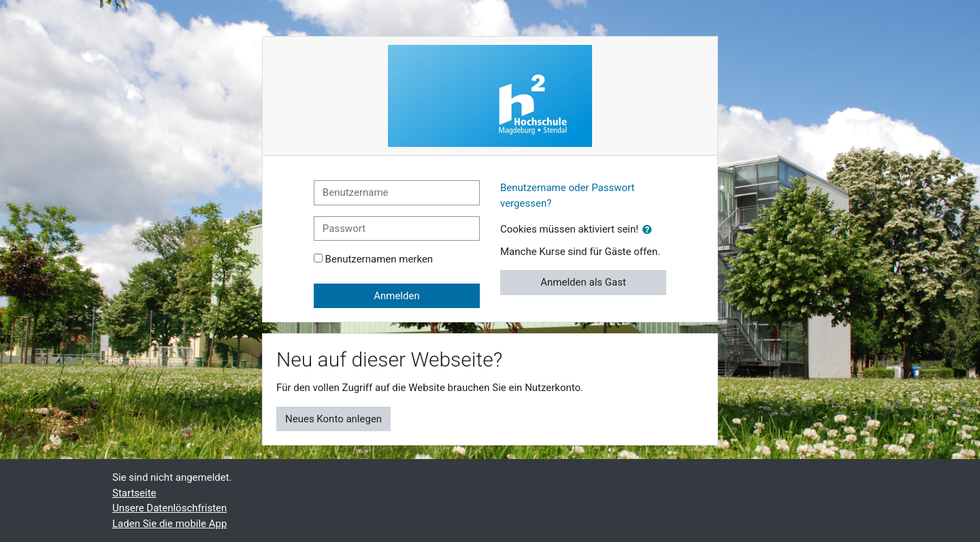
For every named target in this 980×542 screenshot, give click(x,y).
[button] (650, 230)
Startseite (134, 493)
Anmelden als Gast (583, 282)
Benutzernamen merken (379, 259)
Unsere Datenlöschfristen (169, 508)
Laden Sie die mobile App (169, 524)
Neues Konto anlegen (333, 419)
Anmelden (397, 296)
